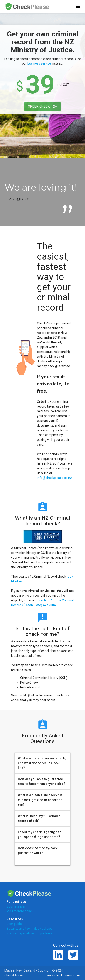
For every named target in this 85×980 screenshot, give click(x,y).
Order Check (43, 106)
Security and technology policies (29, 929)
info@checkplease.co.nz (54, 478)
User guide (14, 924)
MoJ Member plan (20, 911)
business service (39, 63)
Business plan (16, 906)
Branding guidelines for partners (30, 933)
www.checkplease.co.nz (64, 975)
